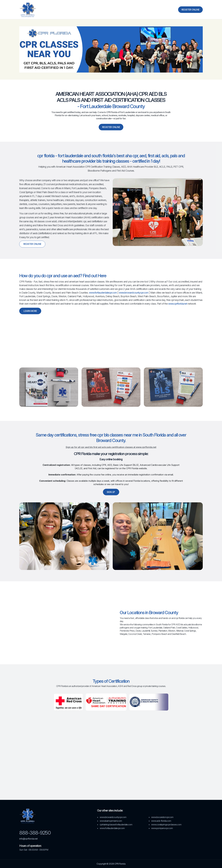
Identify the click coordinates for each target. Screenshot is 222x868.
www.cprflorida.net (178, 304)
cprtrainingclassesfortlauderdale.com (116, 825)
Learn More (30, 311)
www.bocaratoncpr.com (162, 817)
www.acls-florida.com (161, 821)
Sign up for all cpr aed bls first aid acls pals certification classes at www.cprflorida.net (111, 447)
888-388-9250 (35, 833)
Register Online (190, 10)
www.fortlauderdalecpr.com (103, 293)
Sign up (111, 492)
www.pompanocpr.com (162, 828)
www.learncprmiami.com (111, 821)
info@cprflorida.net (28, 839)
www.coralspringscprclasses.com (166, 825)
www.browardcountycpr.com (134, 293)
